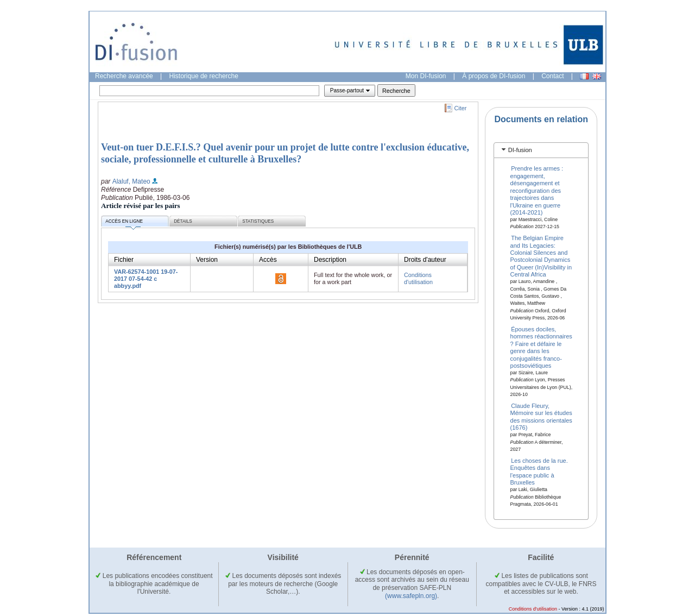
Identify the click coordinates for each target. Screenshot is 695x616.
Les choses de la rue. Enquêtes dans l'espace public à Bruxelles (539, 472)
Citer (461, 108)
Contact (552, 76)
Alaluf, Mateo (131, 181)
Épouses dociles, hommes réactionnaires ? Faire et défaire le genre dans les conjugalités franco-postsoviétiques (541, 347)
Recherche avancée (124, 76)
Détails (183, 221)
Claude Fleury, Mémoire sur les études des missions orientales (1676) (541, 417)
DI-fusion (520, 150)
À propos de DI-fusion (494, 76)
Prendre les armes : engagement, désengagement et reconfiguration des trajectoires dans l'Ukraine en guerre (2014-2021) (537, 190)
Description (330, 260)
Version (207, 260)
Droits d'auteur (425, 260)
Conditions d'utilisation (418, 278)
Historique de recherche (204, 76)
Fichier (124, 260)
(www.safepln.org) (411, 596)
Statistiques (258, 221)
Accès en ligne (124, 223)
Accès (268, 260)
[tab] (541, 150)
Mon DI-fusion (426, 76)
